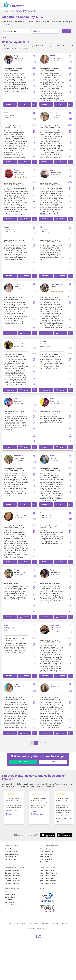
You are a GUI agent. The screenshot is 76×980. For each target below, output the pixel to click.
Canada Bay (32, 11)
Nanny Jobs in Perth (47, 878)
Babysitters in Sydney (12, 870)
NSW (25, 11)
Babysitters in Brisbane (12, 876)
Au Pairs (19, 11)
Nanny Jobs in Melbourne (48, 873)
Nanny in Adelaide (46, 862)
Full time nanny (10, 892)
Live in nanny (9, 900)
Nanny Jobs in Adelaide (48, 883)
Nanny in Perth (45, 857)
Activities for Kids (11, 859)
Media (24, 923)
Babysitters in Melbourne (13, 873)
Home (6, 11)
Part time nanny (10, 895)
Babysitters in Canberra (13, 881)
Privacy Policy (45, 923)
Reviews (17, 923)
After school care (11, 902)
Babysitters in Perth (11, 878)
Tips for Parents (10, 849)
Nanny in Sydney (45, 849)
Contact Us (64, 923)
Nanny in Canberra (46, 859)
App (10, 923)
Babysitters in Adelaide (12, 883)
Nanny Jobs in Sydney (47, 870)
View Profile (10, 104)
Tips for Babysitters (11, 852)
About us (55, 923)
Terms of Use (33, 923)
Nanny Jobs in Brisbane (48, 876)
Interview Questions (11, 854)
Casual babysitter (11, 897)
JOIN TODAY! (23, 762)
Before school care (11, 905)
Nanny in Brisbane (46, 854)
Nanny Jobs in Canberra (48, 881)
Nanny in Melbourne (47, 852)
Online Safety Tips (11, 857)
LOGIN (53, 762)
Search (12, 11)
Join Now (6, 24)
